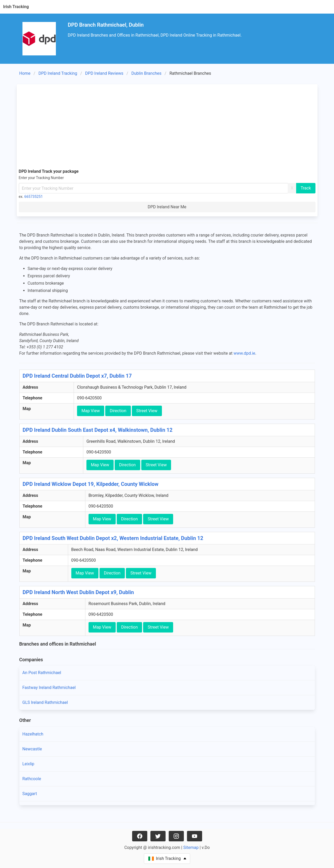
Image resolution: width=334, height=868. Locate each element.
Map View (91, 411)
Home (25, 73)
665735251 (34, 197)
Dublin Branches (146, 73)
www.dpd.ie (244, 353)
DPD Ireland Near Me (167, 207)
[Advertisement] (167, 125)
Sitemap (191, 847)
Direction (118, 411)
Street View (147, 411)
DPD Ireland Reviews (104, 73)
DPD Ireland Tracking (58, 73)
